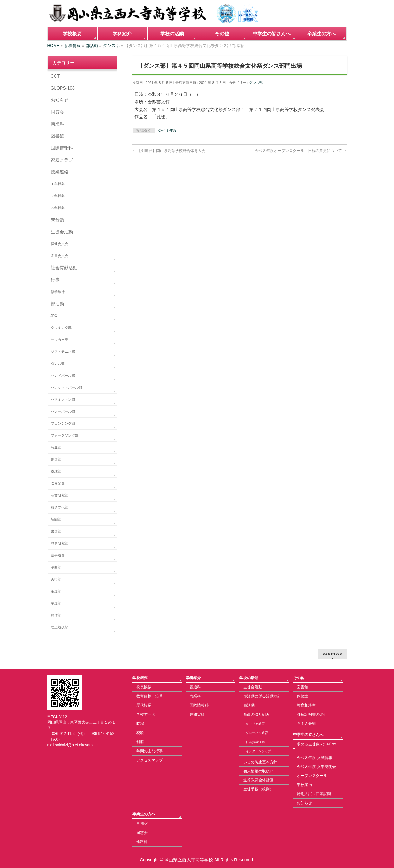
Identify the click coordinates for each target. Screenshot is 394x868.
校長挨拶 (144, 687)
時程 (140, 724)
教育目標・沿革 (150, 696)
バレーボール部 (63, 411)
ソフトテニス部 (63, 352)
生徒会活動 (62, 232)
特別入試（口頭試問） (316, 794)
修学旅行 (58, 292)
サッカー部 (59, 340)
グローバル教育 (257, 733)
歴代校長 (144, 705)
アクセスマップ (150, 760)
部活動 (57, 304)
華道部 (56, 603)
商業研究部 (59, 495)
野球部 (56, 615)
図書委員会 (59, 256)
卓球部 (56, 471)
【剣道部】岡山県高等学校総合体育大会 (169, 151)
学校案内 (304, 785)
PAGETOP (332, 654)
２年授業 (58, 196)
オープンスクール (312, 776)
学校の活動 (249, 678)
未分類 (57, 220)
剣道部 (56, 459)
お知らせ (60, 100)
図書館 (57, 136)
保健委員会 (59, 244)
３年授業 (58, 208)
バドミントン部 (63, 399)
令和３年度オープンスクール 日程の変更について (301, 151)
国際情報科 (62, 148)
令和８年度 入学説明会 (316, 767)
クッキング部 (61, 328)
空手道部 (58, 555)
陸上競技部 (59, 627)
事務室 (142, 824)
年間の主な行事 (150, 751)
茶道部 (56, 591)
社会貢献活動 (64, 268)
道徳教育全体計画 (258, 780)
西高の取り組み (256, 714)
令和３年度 (168, 131)
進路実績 (197, 714)
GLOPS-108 (63, 88)
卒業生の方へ (144, 814)
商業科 (57, 124)
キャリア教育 (255, 724)
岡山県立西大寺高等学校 (189, 860)
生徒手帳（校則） (258, 789)
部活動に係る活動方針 (262, 696)
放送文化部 (59, 507)
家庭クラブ (62, 160)
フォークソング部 (65, 435)
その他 (299, 678)
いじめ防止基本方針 (260, 762)
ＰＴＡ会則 (306, 724)
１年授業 (58, 184)
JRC (54, 316)
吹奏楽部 (58, 483)
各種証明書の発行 (312, 714)
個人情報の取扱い (258, 771)
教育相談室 (306, 705)
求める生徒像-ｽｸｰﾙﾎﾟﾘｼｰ (315, 746)
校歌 (140, 733)
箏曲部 (56, 567)
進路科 (142, 842)
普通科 (195, 687)
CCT (55, 76)
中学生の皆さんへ (308, 735)
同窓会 (57, 112)
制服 (140, 742)
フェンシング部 (63, 423)
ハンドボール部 (63, 376)
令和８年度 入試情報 (314, 758)
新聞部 (56, 519)
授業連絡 (60, 172)
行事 (55, 280)
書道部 (56, 531)
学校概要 (140, 678)
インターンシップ (258, 751)
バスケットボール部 (66, 387)
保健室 (303, 696)
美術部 (56, 579)
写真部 (56, 447)
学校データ (146, 714)
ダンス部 (256, 83)
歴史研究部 (59, 543)
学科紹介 (193, 678)
